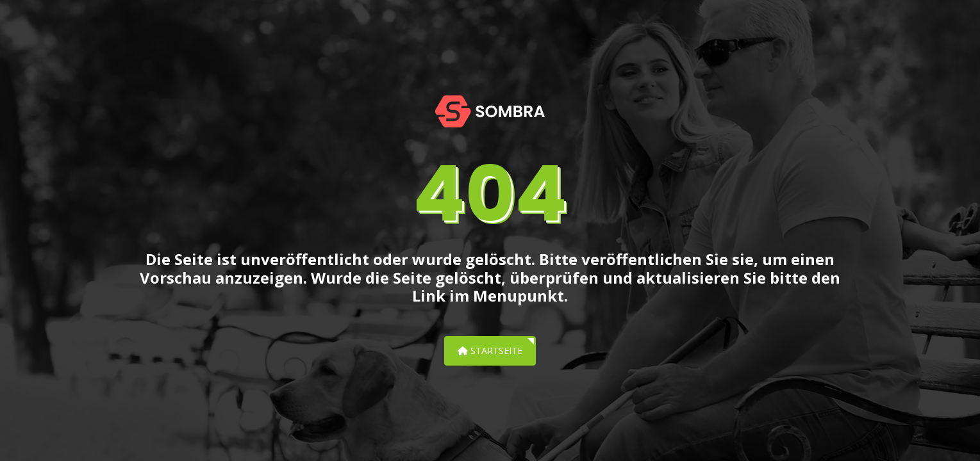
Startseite (490, 351)
